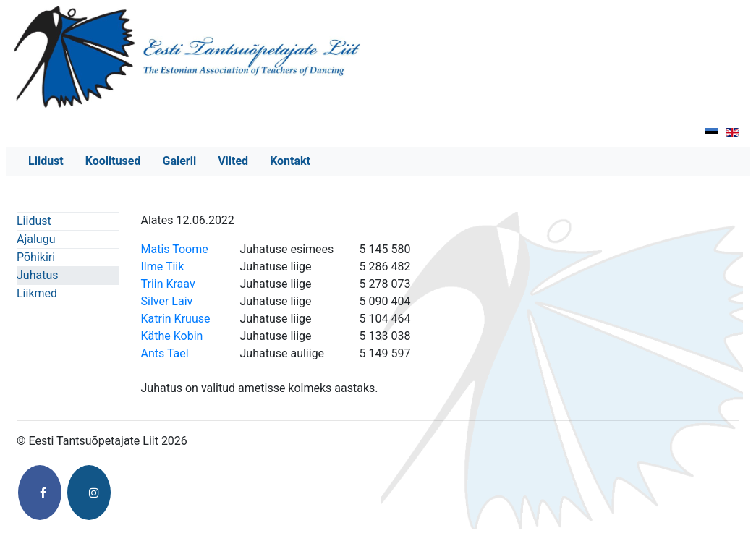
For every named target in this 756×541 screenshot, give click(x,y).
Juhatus (37, 275)
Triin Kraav (168, 284)
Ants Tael (165, 353)
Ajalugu (36, 239)
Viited (233, 161)
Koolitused (113, 161)
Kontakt (290, 161)
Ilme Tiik (163, 267)
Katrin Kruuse (176, 319)
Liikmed (37, 293)
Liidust (46, 161)
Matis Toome (175, 249)
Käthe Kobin (172, 336)
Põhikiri (36, 257)
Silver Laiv (167, 301)
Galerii (179, 161)
